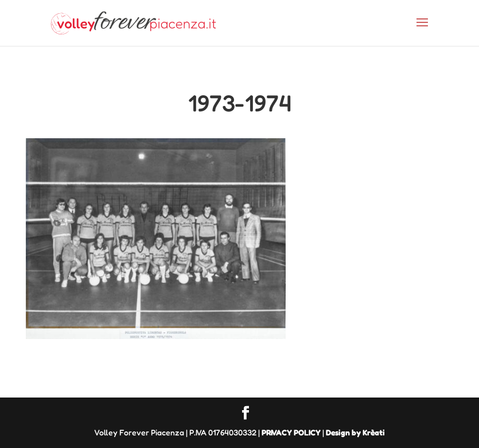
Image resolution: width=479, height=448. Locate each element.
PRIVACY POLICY (291, 432)
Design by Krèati (355, 432)
